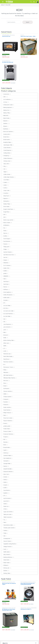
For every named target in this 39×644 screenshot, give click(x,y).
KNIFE (4, 346)
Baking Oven (5, 110)
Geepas (4, 260)
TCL (3, 520)
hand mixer (5, 284)
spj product (5, 501)
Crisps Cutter (5, 190)
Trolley (4, 533)
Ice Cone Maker (6, 305)
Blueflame (5, 129)
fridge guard (5, 247)
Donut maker (5, 206)
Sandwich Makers (6, 455)
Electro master (6, 223)
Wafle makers (5, 552)
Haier (4, 279)
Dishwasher (5, 201)
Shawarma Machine (7, 472)
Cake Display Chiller (7, 145)
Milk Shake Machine (7, 375)
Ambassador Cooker (7, 105)
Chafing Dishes (6, 153)
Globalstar (5, 263)
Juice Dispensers (6, 324)
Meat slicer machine (7, 362)
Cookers (4, 182)
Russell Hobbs (6, 447)
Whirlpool (5, 565)
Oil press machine (6, 391)
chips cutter (5, 164)
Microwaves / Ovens (7, 367)
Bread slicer (5, 137)
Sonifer (4, 488)
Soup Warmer (5, 490)
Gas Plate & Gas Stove (8, 255)
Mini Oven (5, 380)
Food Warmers (6, 241)
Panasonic (5, 405)
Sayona (4, 466)
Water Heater (5, 563)
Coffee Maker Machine (7, 177)
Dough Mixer (5, 212)
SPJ (3, 496)
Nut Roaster (5, 388)
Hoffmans (5, 289)
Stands (4, 504)
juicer (4, 330)
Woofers (4, 571)
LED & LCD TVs (23, 608)
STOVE (4, 509)
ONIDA (4, 394)
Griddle (4, 271)
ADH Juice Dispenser (8, 582)
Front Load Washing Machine (26, 582)
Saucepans (5, 461)
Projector (4, 437)
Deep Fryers (5, 196)
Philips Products (6, 413)
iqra (3, 319)
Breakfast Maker (6, 142)
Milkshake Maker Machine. (8, 378)
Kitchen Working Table (7, 340)
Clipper (4, 172)
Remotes (4, 442)
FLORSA (4, 236)
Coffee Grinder (6, 174)
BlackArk (4, 121)
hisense (4, 287)
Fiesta (4, 231)
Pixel (3, 415)
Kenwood (4, 335)
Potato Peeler (6, 429)
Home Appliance (6, 292)
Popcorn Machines (7, 421)
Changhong (5, 156)
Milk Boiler (5, 372)
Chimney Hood (6, 161)
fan (3, 228)
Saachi (4, 450)
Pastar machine (6, 407)
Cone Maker (5, 180)
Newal (4, 386)
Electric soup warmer (7, 220)
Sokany (4, 480)
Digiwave (4, 198)
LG (3, 348)
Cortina (4, 188)
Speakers (4, 493)
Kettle (4, 338)
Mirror (4, 383)
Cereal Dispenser (6, 150)
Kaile (3, 332)
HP (3, 303)
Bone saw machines (7, 131)
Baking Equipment (7, 107)
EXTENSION (5, 225)
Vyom (4, 549)
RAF (3, 439)
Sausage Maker (6, 463)
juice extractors (6, 327)
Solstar (4, 482)
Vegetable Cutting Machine (9, 544)
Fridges (4, 249)
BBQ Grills (5, 115)
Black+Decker (5, 118)
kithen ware (5, 343)
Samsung (4, 453)
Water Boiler (5, 560)
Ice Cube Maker (6, 316)
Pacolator (5, 402)
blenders (4, 123)
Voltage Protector (6, 546)
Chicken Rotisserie (7, 158)
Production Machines (7, 434)
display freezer (5, 608)
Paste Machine (6, 410)
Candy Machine (6, 148)
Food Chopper (6, 239)
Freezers (22, 35)
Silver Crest (5, 474)
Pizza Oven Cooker (7, 418)
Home (2, 5)
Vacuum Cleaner (6, 541)
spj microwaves (6, 498)
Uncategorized (6, 538)
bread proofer (6, 134)
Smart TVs (29, 608)
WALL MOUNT (6, 554)
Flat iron (4, 233)
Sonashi (4, 485)
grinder (4, 273)
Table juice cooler (6, 514)
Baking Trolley (6, 113)
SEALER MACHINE (6, 469)
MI (3, 364)
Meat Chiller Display (7, 356)
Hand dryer (5, 281)
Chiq (3, 166)
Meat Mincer (5, 359)
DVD (3, 217)
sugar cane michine (7, 512)
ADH (3, 97)
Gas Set (4, 257)
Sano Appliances (6, 458)
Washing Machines (7, 557)
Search (31, 2)
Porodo (4, 423)
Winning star (5, 568)
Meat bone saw (6, 354)
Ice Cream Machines (6, 61)
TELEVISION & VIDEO (7, 525)
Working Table (6, 573)
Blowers (4, 126)
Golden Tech (5, 268)
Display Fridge (6, 204)
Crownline (5, 193)
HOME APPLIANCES (6, 35)
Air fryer (4, 102)
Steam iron (5, 506)
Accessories (5, 94)
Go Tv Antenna (6, 265)
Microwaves (12, 35)
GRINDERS (5, 276)
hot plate (4, 300)
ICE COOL (5, 308)
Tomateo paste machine (8, 528)
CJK (3, 169)
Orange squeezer (6, 397)
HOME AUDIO (5, 298)
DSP (3, 214)
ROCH (4, 445)
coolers (4, 185)
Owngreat (5, 399)
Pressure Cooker (6, 431)
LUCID (4, 351)
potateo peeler (6, 426)
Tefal (3, 522)
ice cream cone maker (7, 311)
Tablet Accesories (6, 517)
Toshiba (4, 530)
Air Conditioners (6, 99)
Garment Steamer (6, 252)
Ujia (3, 536)
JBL (3, 322)
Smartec (4, 477)
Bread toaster (6, 139)
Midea (4, 370)
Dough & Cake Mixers (7, 209)
